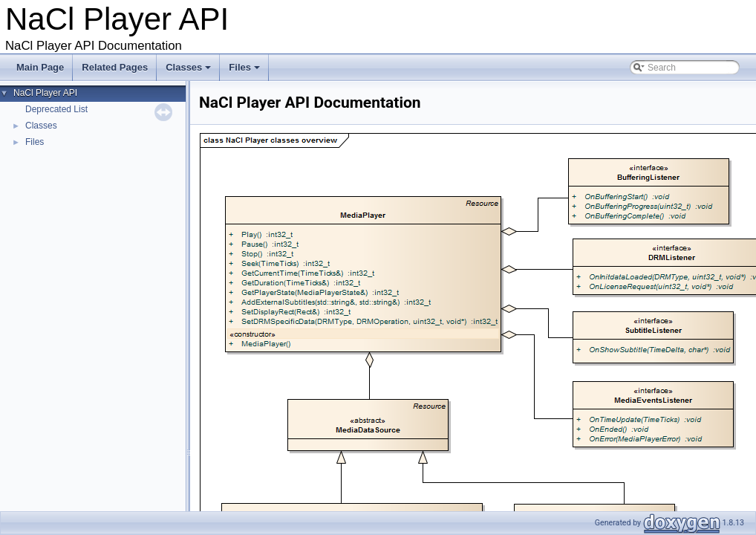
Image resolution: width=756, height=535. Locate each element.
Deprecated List (56, 109)
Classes (189, 71)
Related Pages (115, 67)
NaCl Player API (45, 93)
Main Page (40, 67)
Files (245, 71)
